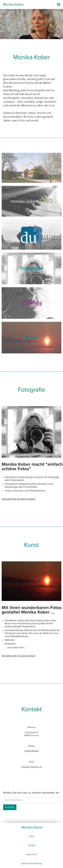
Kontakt (31, 845)
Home (32, 836)
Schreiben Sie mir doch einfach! (18, 499)
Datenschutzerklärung (32, 863)
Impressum (31, 854)
